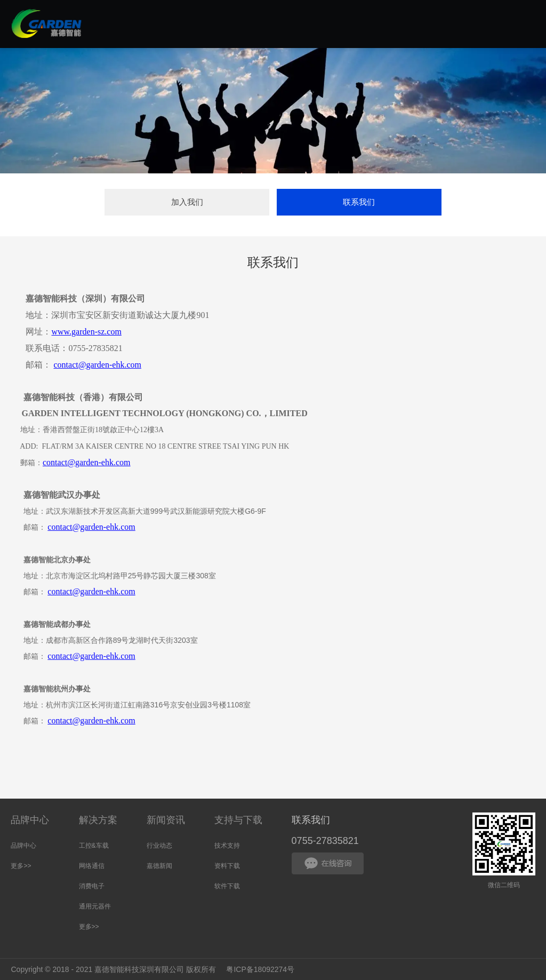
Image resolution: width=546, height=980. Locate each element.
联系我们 (359, 202)
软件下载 (227, 886)
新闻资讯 (166, 820)
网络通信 (92, 866)
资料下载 (227, 866)
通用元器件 (95, 906)
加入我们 (187, 202)
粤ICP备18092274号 (260, 969)
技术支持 (227, 846)
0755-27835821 (325, 841)
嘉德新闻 (159, 866)
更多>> (21, 866)
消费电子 (92, 886)
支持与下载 (238, 820)
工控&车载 (94, 846)
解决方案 (98, 820)
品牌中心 (30, 820)
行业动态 (159, 846)
